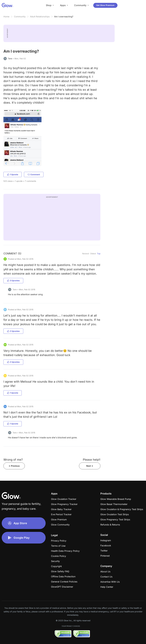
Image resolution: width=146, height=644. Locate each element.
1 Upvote (13, 174)
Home (6, 17)
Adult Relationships (40, 17)
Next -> (90, 466)
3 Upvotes (13, 280)
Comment (34, 174)
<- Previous (14, 466)
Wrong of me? (13, 460)
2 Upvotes (13, 331)
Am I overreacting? (64, 17)
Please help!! (92, 460)
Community (20, 17)
